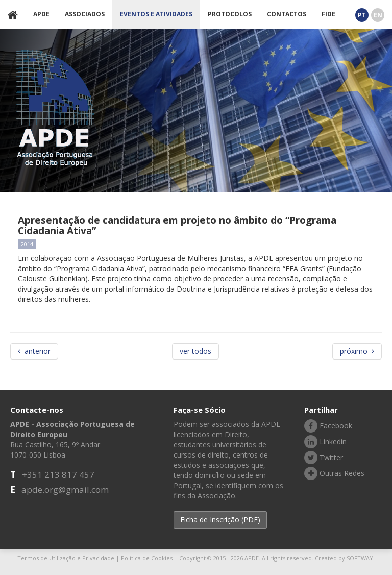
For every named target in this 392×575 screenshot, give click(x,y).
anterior (34, 351)
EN (378, 15)
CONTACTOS (287, 14)
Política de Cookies (147, 558)
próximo (357, 351)
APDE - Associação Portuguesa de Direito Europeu (55, 108)
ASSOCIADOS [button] (85, 14)
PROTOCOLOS (230, 14)
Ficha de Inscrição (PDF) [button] (220, 520)
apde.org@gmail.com (65, 489)
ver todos (195, 351)
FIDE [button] (328, 14)
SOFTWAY (360, 558)
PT (362, 15)
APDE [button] (41, 14)
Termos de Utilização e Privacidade (66, 558)
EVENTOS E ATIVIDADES (156, 14)
